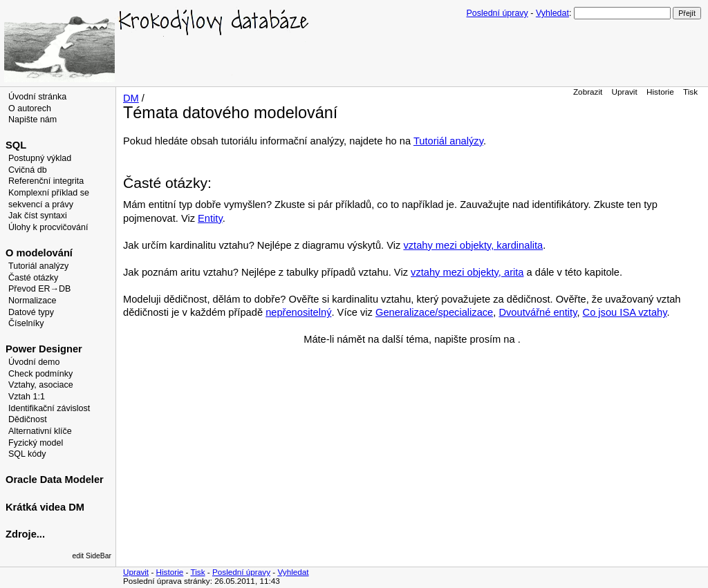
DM (131, 98)
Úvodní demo (34, 362)
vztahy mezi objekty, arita (467, 272)
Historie (660, 92)
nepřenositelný (298, 312)
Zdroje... (25, 534)
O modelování (39, 253)
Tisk (690, 92)
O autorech (30, 108)
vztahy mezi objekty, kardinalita (473, 245)
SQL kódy (27, 454)
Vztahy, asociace (41, 385)
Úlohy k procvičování (48, 227)
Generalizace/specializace (434, 312)
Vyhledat (552, 13)
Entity (210, 218)
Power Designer (44, 349)
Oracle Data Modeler (55, 480)
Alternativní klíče (40, 431)
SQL (16, 145)
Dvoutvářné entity (538, 312)
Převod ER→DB (39, 289)
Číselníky (26, 323)
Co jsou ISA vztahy (625, 312)
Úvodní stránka (37, 97)
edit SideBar (92, 556)
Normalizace (32, 301)
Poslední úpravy (497, 13)
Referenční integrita (46, 181)
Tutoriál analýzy (38, 266)
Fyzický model (36, 443)
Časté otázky (33, 278)
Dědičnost (28, 419)
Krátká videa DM (45, 507)
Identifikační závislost (49, 408)
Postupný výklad (40, 158)
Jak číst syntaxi (38, 216)
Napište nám (32, 120)
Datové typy (31, 312)
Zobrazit (588, 92)
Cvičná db (28, 170)
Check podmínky (40, 374)
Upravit (625, 92)
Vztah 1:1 (27, 397)
